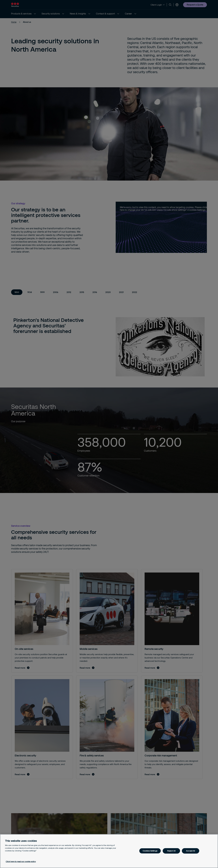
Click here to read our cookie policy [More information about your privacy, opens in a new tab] (21, 861)
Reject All (171, 851)
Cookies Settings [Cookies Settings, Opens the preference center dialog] (150, 851)
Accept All (190, 851)
